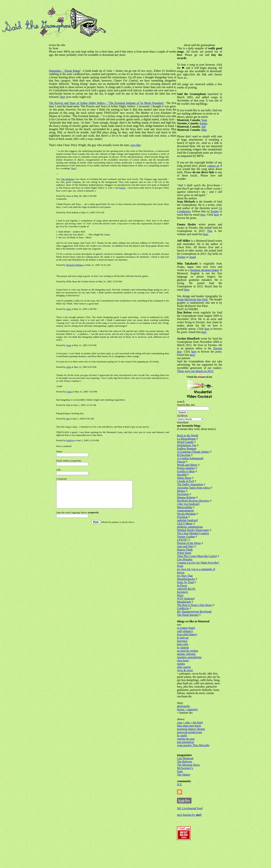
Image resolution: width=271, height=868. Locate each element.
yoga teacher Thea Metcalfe (196, 768)
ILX (183, 807)
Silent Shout (187, 494)
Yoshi (69, 392)
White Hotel (187, 569)
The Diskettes (68, 179)
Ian (68, 419)
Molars (184, 507)
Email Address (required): (69, 461)
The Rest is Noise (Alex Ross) (198, 625)
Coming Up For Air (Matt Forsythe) (201, 582)
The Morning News (191, 788)
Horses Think (188, 566)
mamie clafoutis (189, 674)
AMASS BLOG (189, 608)
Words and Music (190, 481)
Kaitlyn (70, 440)
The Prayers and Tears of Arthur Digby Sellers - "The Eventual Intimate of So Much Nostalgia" (105, 103)
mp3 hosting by (192, 838)
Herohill (185, 491)
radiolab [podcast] (191, 537)
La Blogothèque (189, 455)
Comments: (62, 479)
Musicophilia (188, 523)
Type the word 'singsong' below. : (78, 518)
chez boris (186, 680)
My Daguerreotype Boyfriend (197, 631)
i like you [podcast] (191, 520)
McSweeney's (188, 791)
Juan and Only (188, 563)
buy (164, 94)
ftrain (183, 585)
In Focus (185, 605)
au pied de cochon (191, 670)
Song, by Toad (188, 602)
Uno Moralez (188, 579)
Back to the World (191, 452)
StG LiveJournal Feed (193, 831)
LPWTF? (186, 556)
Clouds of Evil (189, 497)
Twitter (202, 218)
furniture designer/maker (208, 277)
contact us (186, 172)
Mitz (207, 130)
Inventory (186, 612)
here (194, 221)
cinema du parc (189, 762)
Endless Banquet (190, 465)
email (218, 264)
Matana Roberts (189, 514)
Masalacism (187, 621)
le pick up (186, 657)
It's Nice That (188, 595)
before (104, 188)
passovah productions (193, 755)
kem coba (186, 664)
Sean (69, 345)
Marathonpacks (189, 599)
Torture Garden (189, 553)
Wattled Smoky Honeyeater (196, 546)
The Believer (188, 784)
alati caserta (187, 687)
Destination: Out (190, 462)
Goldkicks (186, 628)
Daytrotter (186, 510)
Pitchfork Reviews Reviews (196, 517)
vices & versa (188, 690)
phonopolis (187, 729)
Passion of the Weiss (192, 559)
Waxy (183, 615)
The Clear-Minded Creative (196, 550)
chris (69, 309)
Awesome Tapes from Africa (197, 504)
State (183, 794)
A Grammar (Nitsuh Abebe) (196, 468)
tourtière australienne (192, 677)
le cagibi (185, 758)
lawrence (185, 660)
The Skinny (187, 797)
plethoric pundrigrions (193, 543)
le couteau (186, 667)
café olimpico (188, 651)
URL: (59, 470)
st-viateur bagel (189, 647)
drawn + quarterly (190, 732)
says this (135, 145)
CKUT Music (188, 540)
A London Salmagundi (193, 475)
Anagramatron (188, 527)
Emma (207, 123)
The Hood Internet (191, 634)
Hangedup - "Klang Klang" (65, 71)
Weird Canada (188, 458)
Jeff (207, 127)
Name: (60, 451)
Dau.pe (184, 478)
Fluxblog (185, 533)
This (216, 237)
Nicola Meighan (190, 530)
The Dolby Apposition (193, 501)
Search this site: (189, 421)
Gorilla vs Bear (189, 488)
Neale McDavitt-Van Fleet (200, 306)
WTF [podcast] (189, 618)
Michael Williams (75, 265)
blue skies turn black (192, 749)
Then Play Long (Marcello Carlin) (200, 572)
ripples (184, 683)
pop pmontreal (189, 765)
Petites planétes (189, 484)
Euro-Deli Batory (190, 654)
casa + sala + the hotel (193, 745)
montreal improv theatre (194, 752)
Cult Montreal (188, 781)
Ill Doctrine (187, 471)
